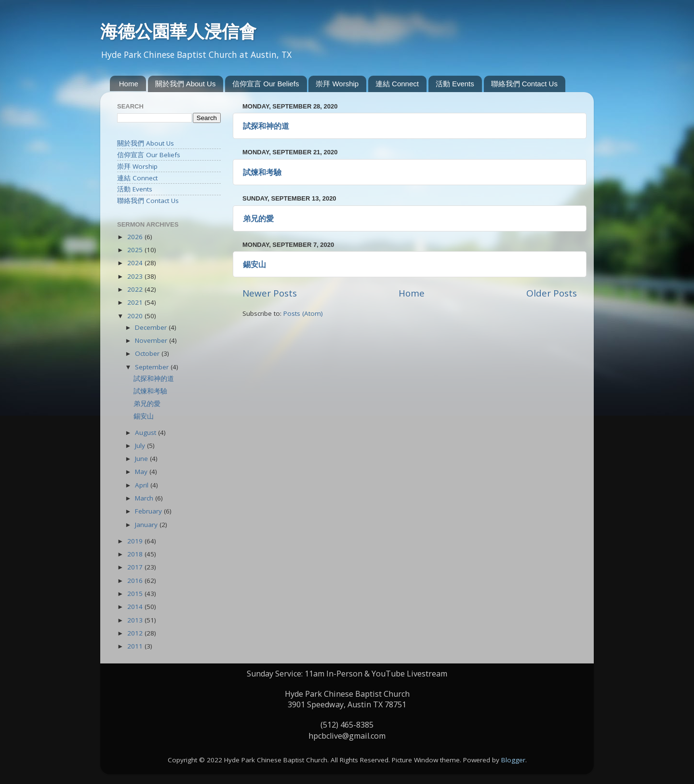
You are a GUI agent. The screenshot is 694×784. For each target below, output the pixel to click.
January (147, 525)
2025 (136, 250)
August (147, 433)
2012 (136, 633)
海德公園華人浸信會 (178, 31)
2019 (136, 541)
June (142, 459)
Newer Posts (270, 293)
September (153, 367)
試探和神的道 (266, 126)
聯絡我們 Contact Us (524, 84)
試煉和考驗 (262, 172)
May (142, 472)
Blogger (513, 760)
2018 (136, 554)
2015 (136, 594)
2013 (136, 620)
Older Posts (552, 293)
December (152, 327)
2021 (136, 302)
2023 (136, 276)
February (149, 511)
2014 (136, 607)
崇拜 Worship (337, 84)
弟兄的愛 (258, 218)
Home (129, 84)
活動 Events (455, 84)
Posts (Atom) (303, 313)
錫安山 (254, 264)
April (143, 485)
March (145, 498)
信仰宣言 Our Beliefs (266, 84)
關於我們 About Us (186, 84)
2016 (136, 581)
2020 (136, 316)
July (141, 446)
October (148, 353)
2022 (136, 289)
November (152, 340)
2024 (136, 263)
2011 (136, 646)
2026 (136, 237)
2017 (136, 567)
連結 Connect (397, 84)
